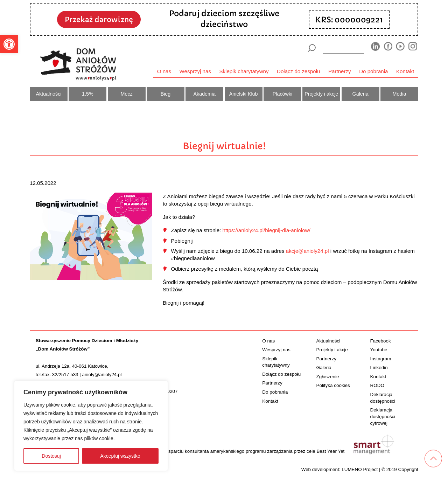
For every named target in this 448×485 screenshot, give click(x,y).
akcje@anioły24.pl (307, 251)
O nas (164, 71)
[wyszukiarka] (344, 48)
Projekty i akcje (321, 94)
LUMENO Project (360, 469)
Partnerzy (340, 71)
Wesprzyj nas (195, 71)
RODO (377, 385)
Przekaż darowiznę (99, 20)
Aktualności (49, 94)
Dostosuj (51, 456)
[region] (91, 426)
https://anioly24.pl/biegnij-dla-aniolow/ (266, 230)
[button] (9, 44)
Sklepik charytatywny (244, 71)
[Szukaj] (312, 48)
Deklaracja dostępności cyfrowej (383, 417)
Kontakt (405, 71)
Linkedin (379, 368)
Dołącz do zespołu (298, 71)
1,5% (88, 94)
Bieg (166, 94)
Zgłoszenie (327, 377)
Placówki (282, 94)
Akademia (205, 94)
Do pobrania (373, 71)
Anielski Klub (244, 94)
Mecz (127, 94)
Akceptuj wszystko (120, 456)
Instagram (381, 359)
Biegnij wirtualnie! (224, 146)
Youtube (379, 350)
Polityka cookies (333, 385)
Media (400, 94)
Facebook (381, 341)
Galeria (360, 94)
